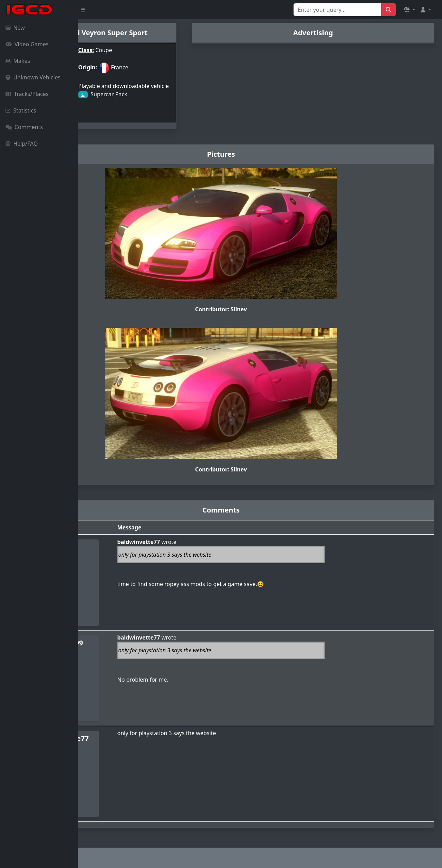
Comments (24, 127)
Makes (18, 61)
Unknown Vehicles (33, 77)
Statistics (21, 110)
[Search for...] (338, 10)
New (15, 28)
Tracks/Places (27, 94)
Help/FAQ (22, 144)
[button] (410, 10)
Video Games (27, 44)
